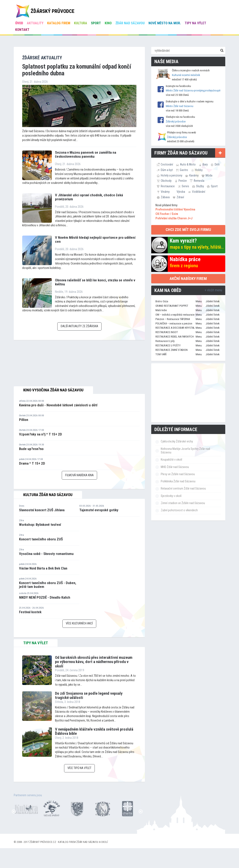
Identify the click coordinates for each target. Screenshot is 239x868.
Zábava (165, 197)
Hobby (199, 170)
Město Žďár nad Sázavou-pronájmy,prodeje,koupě (193, 90)
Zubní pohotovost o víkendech (179, 510)
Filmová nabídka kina (79, 475)
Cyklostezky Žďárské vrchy (177, 441)
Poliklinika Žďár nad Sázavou (178, 481)
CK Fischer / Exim (167, 214)
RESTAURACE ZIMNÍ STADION (172, 350)
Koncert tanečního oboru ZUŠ (41, 539)
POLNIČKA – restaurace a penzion (174, 323)
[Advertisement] (188, 393)
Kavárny (194, 175)
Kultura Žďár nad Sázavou (48, 495)
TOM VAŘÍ (161, 354)
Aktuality (35, 23)
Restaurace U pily (165, 341)
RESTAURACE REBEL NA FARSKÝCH (175, 337)
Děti (217, 164)
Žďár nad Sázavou (130, 23)
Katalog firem (59, 23)
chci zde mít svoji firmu (188, 230)
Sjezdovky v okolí (171, 496)
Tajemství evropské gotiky (99, 510)
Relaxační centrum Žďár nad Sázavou (183, 489)
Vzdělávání (199, 192)
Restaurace (168, 186)
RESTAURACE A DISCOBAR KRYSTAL (175, 328)
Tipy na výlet (195, 23)
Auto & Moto (188, 164)
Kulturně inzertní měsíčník (186, 75)
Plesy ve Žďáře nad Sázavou (178, 474)
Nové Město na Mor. (165, 23)
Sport (96, 23)
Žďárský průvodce (176, 121)
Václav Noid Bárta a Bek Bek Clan (43, 568)
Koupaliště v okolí (171, 460)
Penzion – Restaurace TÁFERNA (173, 319)
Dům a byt (167, 170)
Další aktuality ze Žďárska (79, 326)
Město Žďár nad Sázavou (180, 106)
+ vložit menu (213, 290)
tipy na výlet (36, 643)
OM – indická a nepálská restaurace (175, 315)
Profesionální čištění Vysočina (175, 210)
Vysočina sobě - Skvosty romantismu (46, 554)
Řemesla (199, 181)
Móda (209, 175)
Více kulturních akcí (79, 623)
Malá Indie (161, 310)
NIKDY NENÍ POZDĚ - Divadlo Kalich (45, 597)
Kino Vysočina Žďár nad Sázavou (53, 390)
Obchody (166, 181)
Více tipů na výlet (79, 768)
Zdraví (180, 197)
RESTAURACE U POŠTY (168, 345)
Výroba (181, 192)
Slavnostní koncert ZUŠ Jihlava (42, 510)
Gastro (184, 170)
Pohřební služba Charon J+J (174, 218)
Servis (185, 186)
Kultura (81, 23)
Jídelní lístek (213, 301)
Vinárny (165, 192)
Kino (108, 23)
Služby (200, 186)
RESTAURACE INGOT (167, 332)
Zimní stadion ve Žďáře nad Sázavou (183, 503)
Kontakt (22, 30)
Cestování (167, 164)
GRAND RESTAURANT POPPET (172, 306)
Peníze (183, 181)
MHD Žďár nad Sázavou (175, 467)
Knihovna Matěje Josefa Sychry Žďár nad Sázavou (185, 451)
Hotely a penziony (172, 175)
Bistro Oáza (162, 301)
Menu (199, 301)
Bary (205, 164)
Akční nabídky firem (188, 279)
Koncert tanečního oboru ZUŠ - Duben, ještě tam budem (48, 585)
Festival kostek (30, 612)
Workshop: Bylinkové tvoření (40, 525)
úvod (19, 23)
